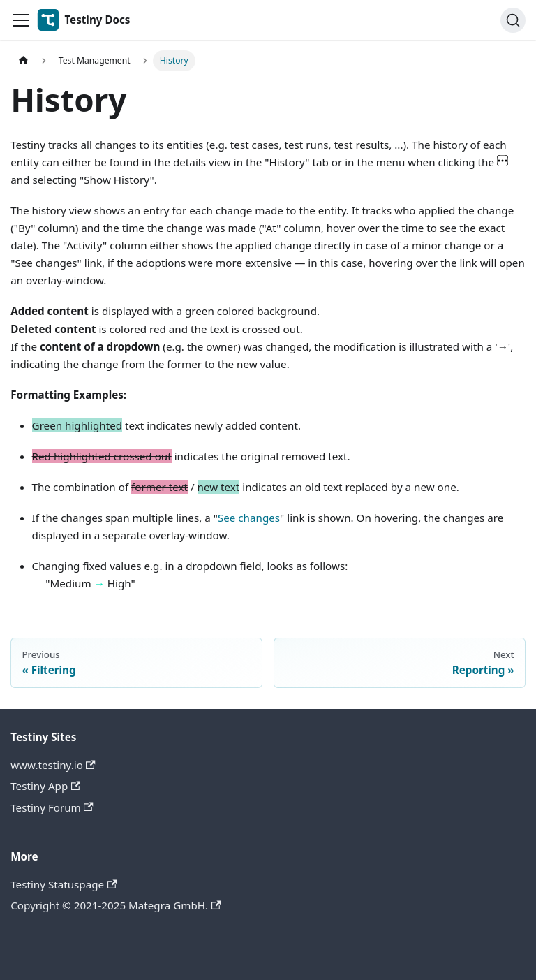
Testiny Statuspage (64, 884)
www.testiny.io (53, 765)
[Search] (513, 20)
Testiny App (45, 786)
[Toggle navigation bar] (21, 20)
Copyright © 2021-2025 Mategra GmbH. (116, 905)
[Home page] (23, 61)
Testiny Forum (52, 807)
